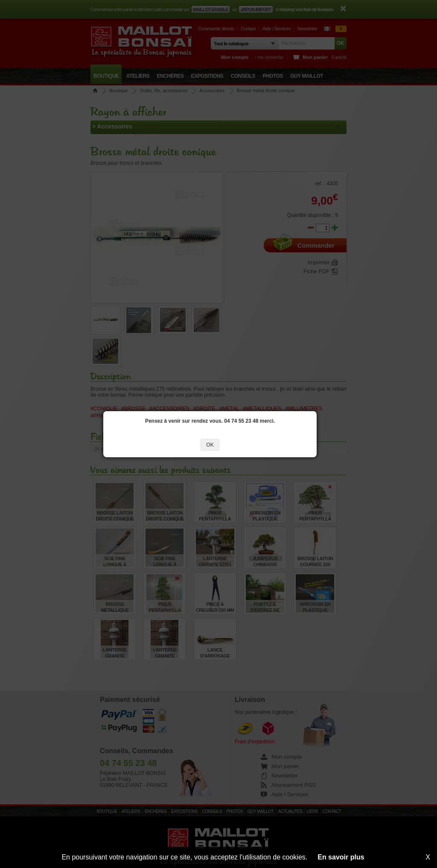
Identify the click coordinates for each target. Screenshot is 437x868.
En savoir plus (341, 857)
